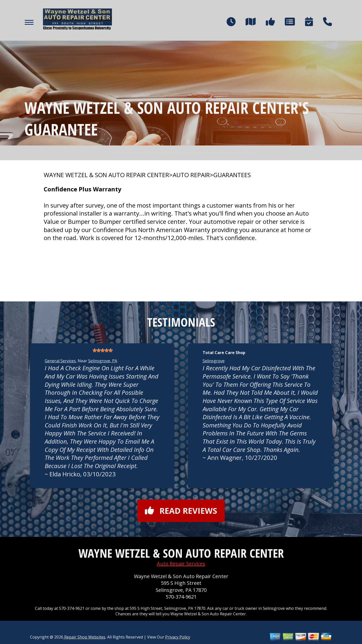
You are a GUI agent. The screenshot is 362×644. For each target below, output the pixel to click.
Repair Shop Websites (84, 637)
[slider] (103, 350)
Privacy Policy (178, 637)
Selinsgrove (214, 361)
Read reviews (181, 511)
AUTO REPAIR (191, 175)
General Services (60, 361)
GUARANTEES (232, 175)
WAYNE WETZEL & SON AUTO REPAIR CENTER (106, 175)
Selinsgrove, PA (103, 361)
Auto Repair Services (181, 564)
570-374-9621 (181, 597)
